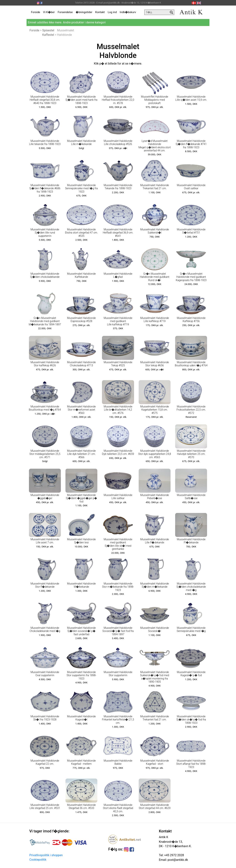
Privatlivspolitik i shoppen (46, 855)
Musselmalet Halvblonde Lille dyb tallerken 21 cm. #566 (81, 454)
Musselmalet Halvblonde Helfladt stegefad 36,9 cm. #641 (118, 233)
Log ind (112, 12)
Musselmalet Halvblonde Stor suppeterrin (118, 674)
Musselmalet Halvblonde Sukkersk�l (155, 231)
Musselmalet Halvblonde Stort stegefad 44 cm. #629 (155, 807)
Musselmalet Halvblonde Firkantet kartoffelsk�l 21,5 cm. (118, 720)
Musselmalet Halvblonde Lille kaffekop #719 (155, 320)
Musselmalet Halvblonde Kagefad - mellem (81, 762)
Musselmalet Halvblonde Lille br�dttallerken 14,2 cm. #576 (118, 410)
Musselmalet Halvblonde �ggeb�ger (45, 497)
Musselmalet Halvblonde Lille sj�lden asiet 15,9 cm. (191, 98)
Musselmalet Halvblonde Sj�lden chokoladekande (45, 275)
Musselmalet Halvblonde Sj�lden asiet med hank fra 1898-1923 (81, 100)
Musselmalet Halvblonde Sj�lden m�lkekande (155, 585)
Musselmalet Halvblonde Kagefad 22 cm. (45, 762)
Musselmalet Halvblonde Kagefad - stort (155, 762)
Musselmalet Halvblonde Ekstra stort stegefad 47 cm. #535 (81, 233)
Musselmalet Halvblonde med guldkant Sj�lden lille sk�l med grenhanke (118, 544)
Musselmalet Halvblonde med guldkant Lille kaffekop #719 (118, 321)
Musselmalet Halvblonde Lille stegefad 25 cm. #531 (45, 807)
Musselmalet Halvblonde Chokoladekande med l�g (45, 630)
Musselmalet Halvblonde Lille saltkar (118, 497)
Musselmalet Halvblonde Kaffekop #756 (191, 320)
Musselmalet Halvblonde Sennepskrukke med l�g (191, 630)
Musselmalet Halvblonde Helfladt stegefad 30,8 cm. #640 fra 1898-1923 (45, 100)
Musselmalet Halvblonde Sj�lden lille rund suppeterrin (45, 233)
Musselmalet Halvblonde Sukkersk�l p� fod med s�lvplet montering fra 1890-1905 (155, 677)
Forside (36, 12)
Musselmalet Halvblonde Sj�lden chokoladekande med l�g (191, 587)
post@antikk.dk (177, 860)
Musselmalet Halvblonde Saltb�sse (191, 497)
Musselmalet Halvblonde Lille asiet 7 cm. (45, 541)
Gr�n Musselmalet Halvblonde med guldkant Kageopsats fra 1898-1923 (191, 277)
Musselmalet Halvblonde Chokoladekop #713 (81, 364)
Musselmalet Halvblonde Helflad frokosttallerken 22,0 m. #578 (118, 100)
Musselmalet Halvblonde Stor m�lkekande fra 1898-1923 (118, 587)
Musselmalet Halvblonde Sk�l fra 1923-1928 (45, 718)
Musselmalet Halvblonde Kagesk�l (81, 718)
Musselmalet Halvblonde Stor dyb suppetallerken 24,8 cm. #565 (155, 454)
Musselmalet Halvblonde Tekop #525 (118, 364)
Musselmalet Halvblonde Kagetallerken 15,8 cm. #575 (155, 410)
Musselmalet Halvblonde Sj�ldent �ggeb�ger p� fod (81, 498)
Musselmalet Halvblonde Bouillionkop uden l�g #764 (191, 364)
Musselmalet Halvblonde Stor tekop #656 (155, 364)
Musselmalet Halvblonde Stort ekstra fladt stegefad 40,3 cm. (118, 808)
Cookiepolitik (38, 860)
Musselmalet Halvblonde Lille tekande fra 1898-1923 (45, 143)
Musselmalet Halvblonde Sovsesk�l (155, 630)
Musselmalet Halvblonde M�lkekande (81, 585)
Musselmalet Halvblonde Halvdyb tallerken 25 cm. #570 (191, 454)
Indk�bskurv (128, 12)
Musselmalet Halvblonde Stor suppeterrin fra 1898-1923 (81, 675)
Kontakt (100, 12)
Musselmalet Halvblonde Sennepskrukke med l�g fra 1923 (81, 189)
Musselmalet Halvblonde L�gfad (118, 275)
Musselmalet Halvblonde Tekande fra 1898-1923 (118, 187)
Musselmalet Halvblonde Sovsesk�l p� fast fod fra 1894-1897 (118, 631)
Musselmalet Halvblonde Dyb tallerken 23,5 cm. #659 (118, 452)
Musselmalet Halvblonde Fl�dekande (191, 541)
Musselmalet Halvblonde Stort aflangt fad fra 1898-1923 (191, 764)
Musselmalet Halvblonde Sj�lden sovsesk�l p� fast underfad (81, 631)
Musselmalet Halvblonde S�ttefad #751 (191, 231)
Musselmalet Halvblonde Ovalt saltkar (191, 187)
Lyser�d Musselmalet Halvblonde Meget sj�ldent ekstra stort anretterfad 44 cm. (155, 146)
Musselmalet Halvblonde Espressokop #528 (81, 320)
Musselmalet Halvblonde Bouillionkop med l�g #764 (45, 408)
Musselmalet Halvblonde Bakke (118, 762)
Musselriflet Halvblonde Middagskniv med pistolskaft (155, 100)
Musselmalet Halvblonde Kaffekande (81, 275)
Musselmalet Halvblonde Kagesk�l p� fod (191, 674)
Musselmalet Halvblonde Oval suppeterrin (45, 674)
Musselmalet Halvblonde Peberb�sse (155, 497)
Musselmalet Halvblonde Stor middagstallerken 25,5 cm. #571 (45, 454)
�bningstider (84, 12)
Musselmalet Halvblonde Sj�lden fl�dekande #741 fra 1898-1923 (191, 144)
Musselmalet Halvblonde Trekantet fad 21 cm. (155, 187)
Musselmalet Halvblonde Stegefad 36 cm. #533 (81, 807)
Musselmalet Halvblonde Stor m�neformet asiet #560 (81, 410)
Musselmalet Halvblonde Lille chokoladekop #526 (118, 143)
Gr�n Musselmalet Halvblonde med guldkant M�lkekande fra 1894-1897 (45, 321)
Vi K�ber (49, 12)
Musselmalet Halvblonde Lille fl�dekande (155, 541)
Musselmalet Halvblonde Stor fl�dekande (45, 585)
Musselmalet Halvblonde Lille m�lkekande (81, 143)
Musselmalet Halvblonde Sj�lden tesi (81, 541)
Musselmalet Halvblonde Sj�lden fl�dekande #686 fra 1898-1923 (45, 189)
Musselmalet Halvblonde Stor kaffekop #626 (45, 364)
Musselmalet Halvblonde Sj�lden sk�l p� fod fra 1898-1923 (191, 720)
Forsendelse (65, 12)
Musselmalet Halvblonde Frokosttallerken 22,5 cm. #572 (191, 410)
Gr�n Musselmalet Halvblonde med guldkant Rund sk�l (155, 277)
